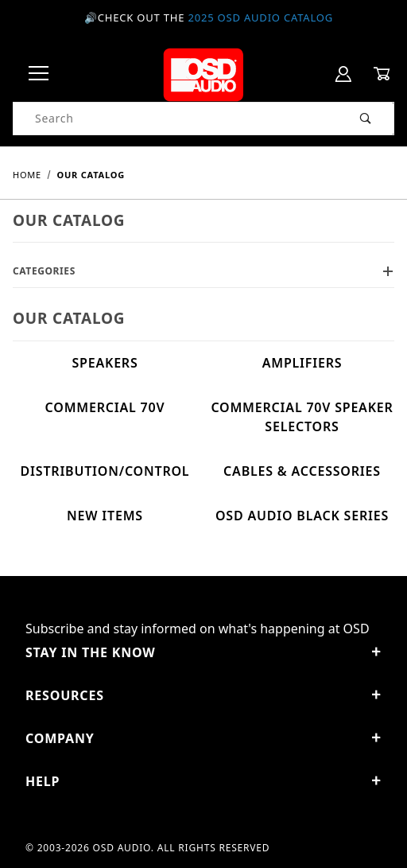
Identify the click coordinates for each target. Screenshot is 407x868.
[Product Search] (176, 119)
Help (203, 781)
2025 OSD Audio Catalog (260, 18)
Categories (203, 271)
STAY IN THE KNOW (203, 652)
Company (203, 738)
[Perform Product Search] (366, 119)
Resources (203, 695)
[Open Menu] (39, 74)
